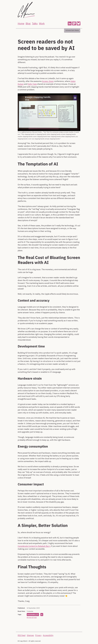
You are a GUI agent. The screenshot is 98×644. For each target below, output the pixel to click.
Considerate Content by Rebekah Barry (34, 546)
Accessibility (48, 635)
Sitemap (30, 635)
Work (42, 23)
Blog (28, 23)
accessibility (33, 614)
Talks (35, 23)
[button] (70, 23)
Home (21, 23)
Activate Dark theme (72, 30)
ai (42, 614)
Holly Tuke (32, 84)
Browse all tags (32, 618)
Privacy (38, 635)
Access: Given (48, 81)
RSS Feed (22, 635)
